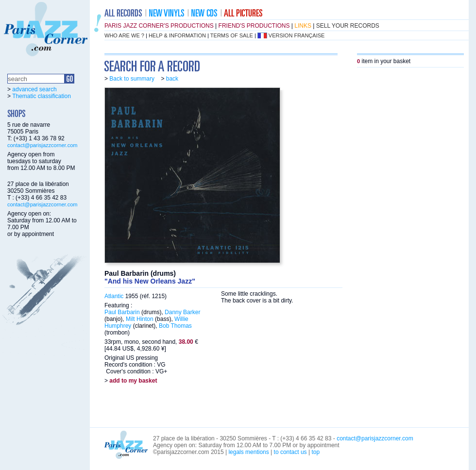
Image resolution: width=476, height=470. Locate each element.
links (303, 26)
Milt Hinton (140, 319)
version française (297, 35)
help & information (177, 35)
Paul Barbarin (122, 312)
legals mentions (248, 452)
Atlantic (114, 296)
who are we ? (124, 35)
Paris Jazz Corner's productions (159, 26)
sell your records (348, 26)
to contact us (290, 452)
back (172, 79)
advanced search (34, 89)
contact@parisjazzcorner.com (42, 145)
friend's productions (254, 26)
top (315, 452)
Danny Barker (182, 312)
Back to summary (132, 79)
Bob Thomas (175, 326)
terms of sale (232, 35)
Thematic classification (42, 96)
